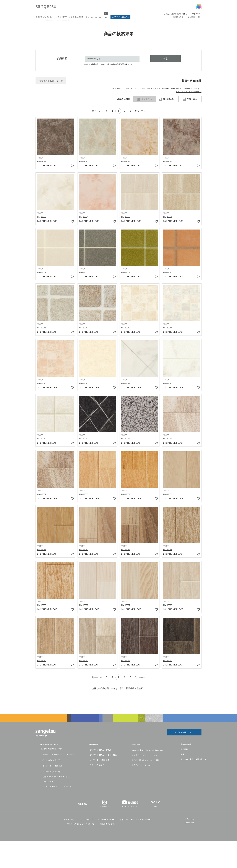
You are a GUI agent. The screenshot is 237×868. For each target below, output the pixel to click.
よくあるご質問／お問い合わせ (176, 14)
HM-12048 (168, 389)
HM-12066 (84, 610)
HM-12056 (168, 444)
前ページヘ (93, 117)
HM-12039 (126, 278)
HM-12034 (84, 222)
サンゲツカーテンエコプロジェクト (57, 792)
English (195, 14)
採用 (200, 17)
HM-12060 (168, 500)
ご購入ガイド (48, 787)
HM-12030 (84, 167)
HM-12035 (126, 222)
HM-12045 (42, 389)
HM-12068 (168, 610)
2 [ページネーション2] (104, 117)
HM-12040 (168, 278)
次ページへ (144, 117)
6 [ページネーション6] (132, 117)
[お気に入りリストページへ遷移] (106, 17)
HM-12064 (168, 555)
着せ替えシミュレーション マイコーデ (58, 760)
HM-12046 (84, 389)
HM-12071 (126, 666)
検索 (166, 64)
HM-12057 (42, 500)
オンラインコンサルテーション (144, 761)
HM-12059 (126, 500)
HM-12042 (84, 333)
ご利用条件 (85, 825)
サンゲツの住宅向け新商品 (100, 756)
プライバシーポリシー (105, 825)
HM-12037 (42, 278)
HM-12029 (42, 167)
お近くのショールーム (141, 771)
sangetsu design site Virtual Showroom (147, 756)
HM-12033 (42, 222)
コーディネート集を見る (52, 772)
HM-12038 (84, 278)
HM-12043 (126, 333)
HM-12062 (84, 555)
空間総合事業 (178, 17)
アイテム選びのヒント (52, 778)
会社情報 (191, 17)
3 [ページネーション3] (111, 117)
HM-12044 (168, 333)
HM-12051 (126, 444)
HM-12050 (84, 444)
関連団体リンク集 (107, 830)
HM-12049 (42, 444)
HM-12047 (126, 389)
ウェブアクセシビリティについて (81, 830)
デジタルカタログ (76, 17)
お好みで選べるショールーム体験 (56, 782)
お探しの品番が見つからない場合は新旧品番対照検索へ (107, 70)
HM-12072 (168, 666)
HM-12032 (168, 167)
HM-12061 (42, 555)
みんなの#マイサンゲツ (52, 766)
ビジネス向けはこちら (120, 17)
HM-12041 (42, 333)
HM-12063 (126, 555)
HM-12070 (84, 666)
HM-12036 (168, 222)
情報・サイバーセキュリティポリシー (135, 825)
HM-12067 (126, 610)
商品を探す (62, 17)
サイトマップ (69, 825)
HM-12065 (42, 610)
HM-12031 (126, 167)
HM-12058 (84, 500)
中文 (200, 14)
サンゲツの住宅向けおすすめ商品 (103, 761)
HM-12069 (42, 666)
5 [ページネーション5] (125, 117)
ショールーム (91, 17)
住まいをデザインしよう (45, 17)
